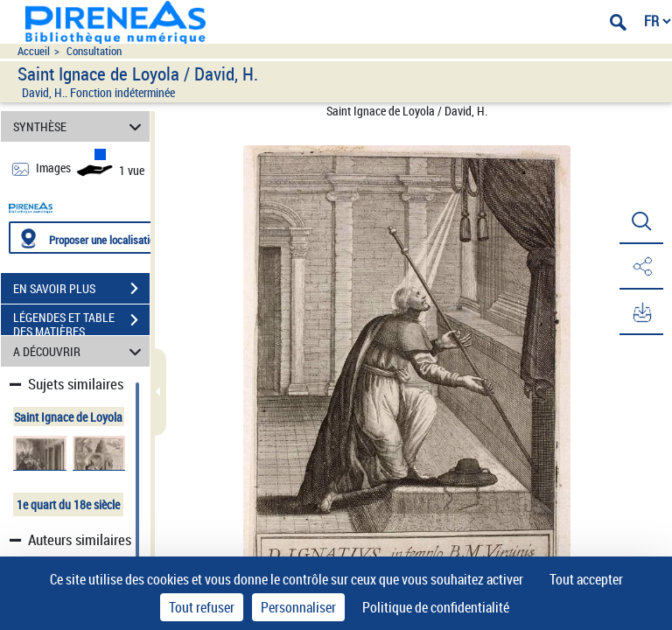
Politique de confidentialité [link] (436, 607)
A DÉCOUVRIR (80, 351)
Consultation (94, 51)
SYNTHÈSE (80, 126)
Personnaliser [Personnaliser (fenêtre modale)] (298, 607)
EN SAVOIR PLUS (81, 289)
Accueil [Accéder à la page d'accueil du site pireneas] (34, 51)
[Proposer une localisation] (92, 238)
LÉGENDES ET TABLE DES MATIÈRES (81, 322)
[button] (641, 221)
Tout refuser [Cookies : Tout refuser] (202, 607)
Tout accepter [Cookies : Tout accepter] (586, 579)
